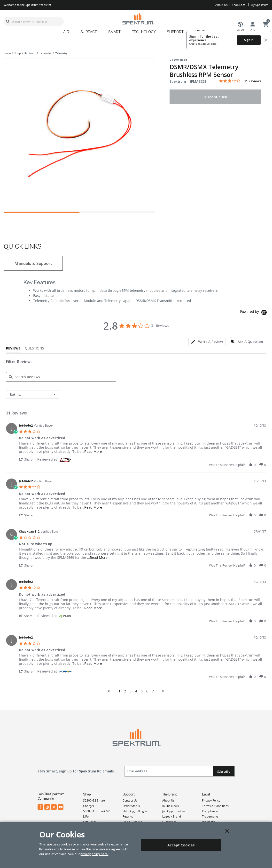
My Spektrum (259, 5)
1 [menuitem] (119, 691)
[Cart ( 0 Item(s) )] (265, 24)
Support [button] (175, 32)
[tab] (207, 342)
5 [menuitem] (142, 691)
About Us (221, 5)
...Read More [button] (92, 451)
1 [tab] (42, 214)
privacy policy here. (94, 854)
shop (18, 53)
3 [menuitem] (131, 691)
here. (214, 44)
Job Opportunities (174, 811)
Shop (87, 795)
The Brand (170, 795)
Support (128, 795)
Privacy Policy (211, 800)
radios (29, 53)
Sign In (249, 40)
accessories (44, 53)
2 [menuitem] (125, 691)
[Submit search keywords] (8, 22)
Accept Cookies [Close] (181, 845)
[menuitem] (68, 34)
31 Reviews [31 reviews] (253, 81)
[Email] (169, 771)
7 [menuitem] (153, 691)
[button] (28, 459)
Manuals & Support (33, 263)
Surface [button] (89, 32)
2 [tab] (117, 214)
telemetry (61, 53)
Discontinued (215, 97)
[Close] (227, 831)
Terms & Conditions (215, 806)
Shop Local (239, 5)
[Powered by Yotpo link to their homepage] (254, 313)
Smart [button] (114, 32)
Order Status (131, 806)
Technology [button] (144, 32)
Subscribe (224, 772)
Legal (206, 795)
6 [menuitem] (147, 691)
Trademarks (210, 816)
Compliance (210, 811)
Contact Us (130, 800)
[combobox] (34, 22)
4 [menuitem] (136, 691)
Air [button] (66, 32)
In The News (171, 806)
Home (7, 53)
